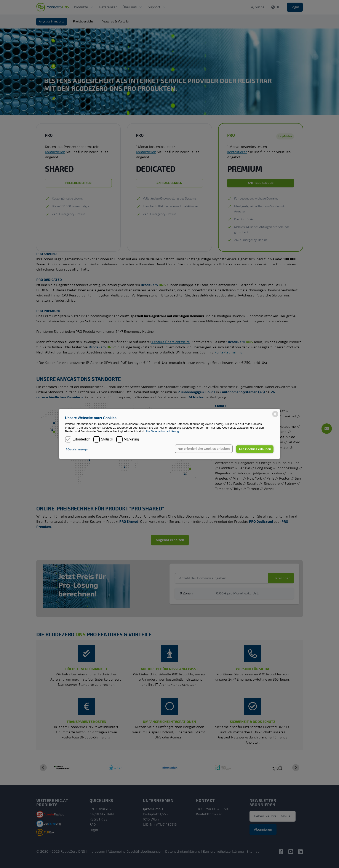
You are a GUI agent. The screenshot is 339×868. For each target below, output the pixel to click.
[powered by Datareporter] (275, 414)
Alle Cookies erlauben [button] (255, 449)
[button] (78, 450)
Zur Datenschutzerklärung (162, 432)
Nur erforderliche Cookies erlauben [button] (204, 449)
